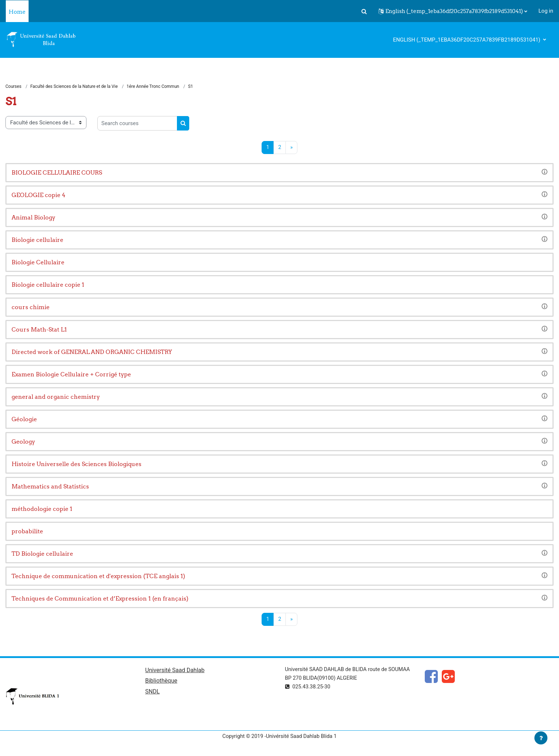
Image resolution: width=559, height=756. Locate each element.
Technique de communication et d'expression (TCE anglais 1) (98, 576)
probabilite (27, 531)
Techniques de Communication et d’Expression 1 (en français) (100, 599)
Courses (13, 87)
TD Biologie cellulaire (42, 554)
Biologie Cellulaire (38, 262)
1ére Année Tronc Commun (153, 87)
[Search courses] (137, 124)
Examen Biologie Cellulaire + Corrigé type (71, 375)
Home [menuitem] (17, 12)
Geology (23, 442)
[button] (364, 11)
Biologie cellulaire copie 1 (48, 285)
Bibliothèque (161, 682)
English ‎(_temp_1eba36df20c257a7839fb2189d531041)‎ (467, 40)
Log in (546, 11)
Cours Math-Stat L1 (39, 330)
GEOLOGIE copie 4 (39, 195)
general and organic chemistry (56, 397)
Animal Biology (33, 218)
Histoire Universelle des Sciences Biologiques (77, 464)
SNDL (152, 693)
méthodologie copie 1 (42, 509)
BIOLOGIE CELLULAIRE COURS (57, 173)
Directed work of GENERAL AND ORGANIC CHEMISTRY (92, 352)
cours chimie (31, 307)
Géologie (24, 419)
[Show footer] (541, 738)
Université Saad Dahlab (175, 671)
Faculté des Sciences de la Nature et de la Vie (74, 87)
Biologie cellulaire (37, 240)
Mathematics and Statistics (50, 487)
